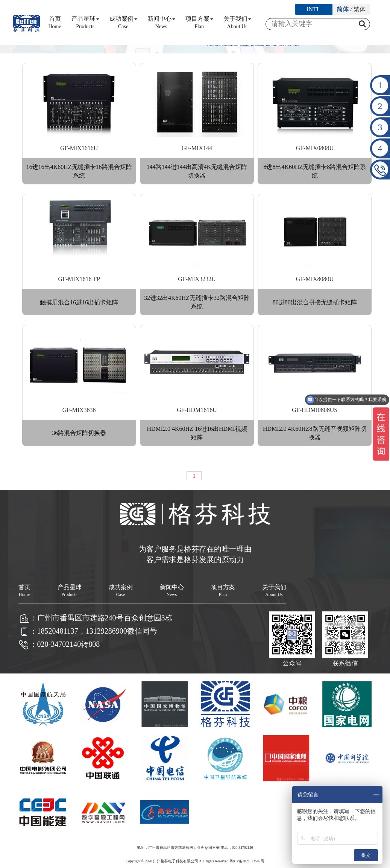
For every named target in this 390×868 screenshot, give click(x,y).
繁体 (360, 9)
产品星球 (85, 22)
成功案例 (123, 22)
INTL (313, 9)
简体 (343, 9)
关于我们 (237, 22)
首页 (55, 22)
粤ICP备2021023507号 (247, 861)
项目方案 (199, 22)
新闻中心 (161, 22)
